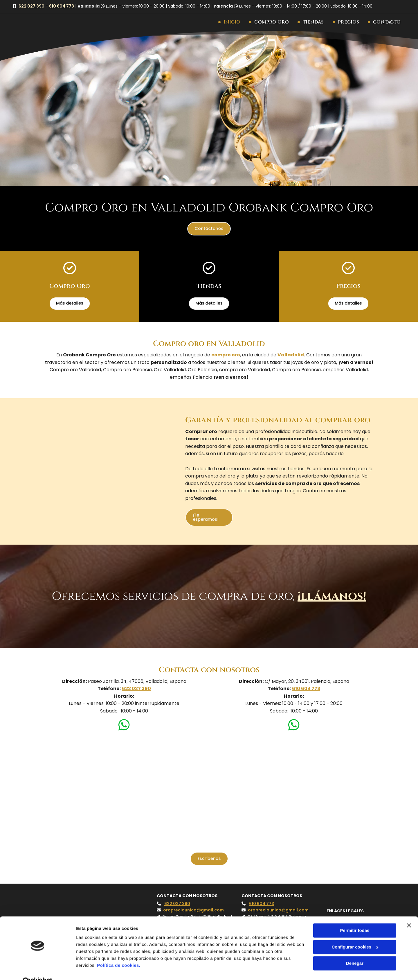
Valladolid (291, 355)
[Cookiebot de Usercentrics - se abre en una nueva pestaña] (38, 969)
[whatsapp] (124, 726)
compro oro (226, 355)
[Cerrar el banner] (409, 913)
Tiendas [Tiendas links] (311, 22)
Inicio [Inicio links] (230, 22)
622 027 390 (31, 6)
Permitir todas (355, 918)
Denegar (355, 951)
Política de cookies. (119, 953)
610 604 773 (62, 6)
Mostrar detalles (93, 969)
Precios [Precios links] (346, 22)
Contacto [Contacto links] (384, 22)
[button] (209, 228)
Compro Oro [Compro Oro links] (269, 22)
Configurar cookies (355, 934)
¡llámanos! (332, 596)
